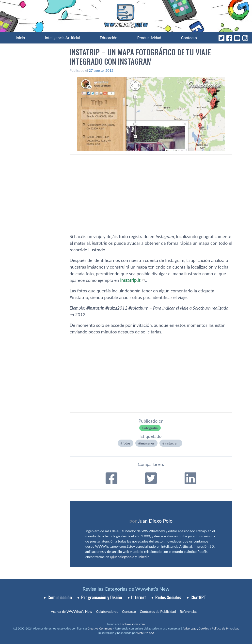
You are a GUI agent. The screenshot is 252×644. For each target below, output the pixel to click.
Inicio (20, 37)
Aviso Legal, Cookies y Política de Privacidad (211, 628)
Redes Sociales (168, 597)
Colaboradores (107, 611)
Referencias (189, 611)
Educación (109, 37)
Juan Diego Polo (155, 521)
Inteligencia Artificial (62, 37)
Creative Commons (100, 628)
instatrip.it (130, 280)
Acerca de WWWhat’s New (71, 611)
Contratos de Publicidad (158, 611)
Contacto (189, 37)
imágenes (147, 443)
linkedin (144, 557)
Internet (139, 597)
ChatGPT (198, 597)
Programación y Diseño (102, 597)
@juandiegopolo (122, 557)
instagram (172, 443)
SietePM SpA (146, 633)
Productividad (149, 37)
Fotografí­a (150, 428)
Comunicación (60, 597)
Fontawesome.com (133, 624)
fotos (126, 443)
